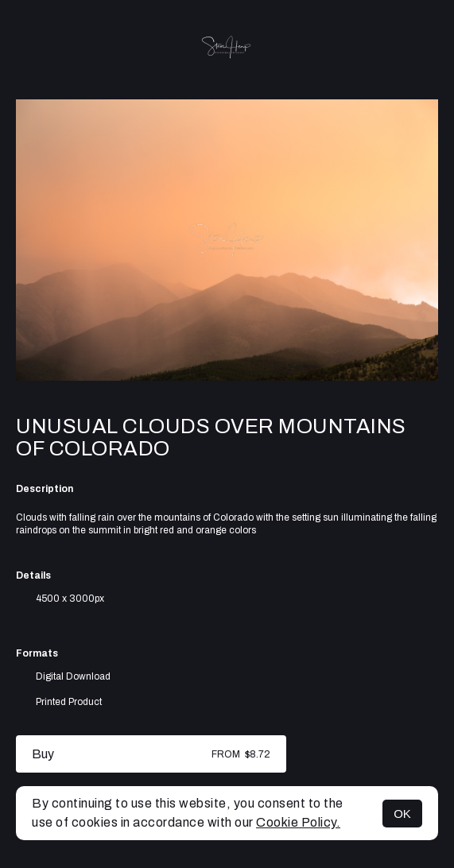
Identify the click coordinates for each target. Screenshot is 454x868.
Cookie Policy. (298, 822)
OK (402, 814)
